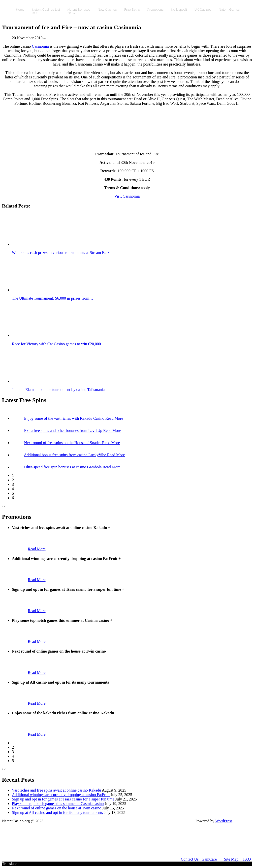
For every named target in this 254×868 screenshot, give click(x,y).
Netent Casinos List (46, 11)
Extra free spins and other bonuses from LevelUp (64, 431)
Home (20, 9)
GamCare (209, 859)
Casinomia (40, 46)
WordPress (224, 821)
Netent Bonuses (79, 11)
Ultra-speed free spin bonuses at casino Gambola (63, 467)
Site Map (231, 859)
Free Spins (132, 9)
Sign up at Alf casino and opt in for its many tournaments (57, 813)
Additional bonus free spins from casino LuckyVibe (65, 455)
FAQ (247, 859)
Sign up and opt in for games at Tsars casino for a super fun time (63, 799)
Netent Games (229, 9)
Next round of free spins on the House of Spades (63, 443)
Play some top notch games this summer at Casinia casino (58, 804)
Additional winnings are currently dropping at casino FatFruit (61, 795)
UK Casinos (203, 9)
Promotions (155, 9)
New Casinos (107, 9)
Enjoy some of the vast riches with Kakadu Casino (65, 418)
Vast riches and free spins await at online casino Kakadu (56, 790)
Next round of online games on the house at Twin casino (57, 808)
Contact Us (190, 859)
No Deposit (179, 9)
